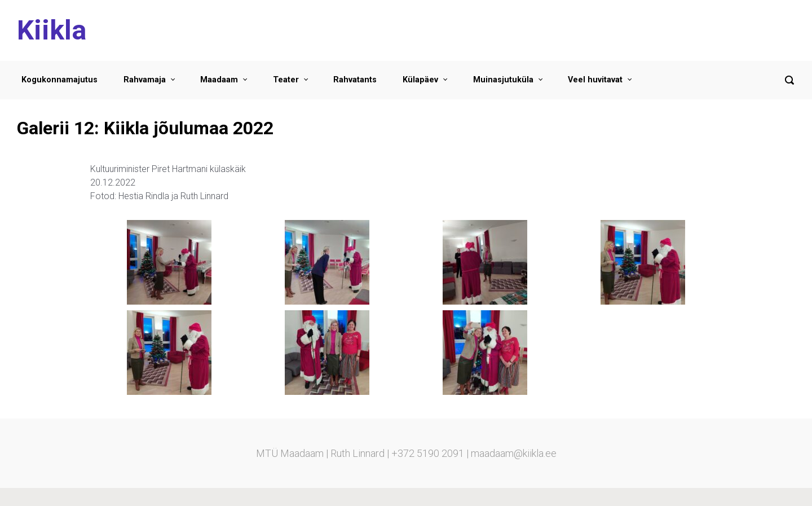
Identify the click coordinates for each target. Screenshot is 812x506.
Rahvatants (355, 80)
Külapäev (420, 80)
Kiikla (52, 30)
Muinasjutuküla (503, 80)
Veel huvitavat (595, 80)
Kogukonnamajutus (59, 80)
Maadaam (219, 80)
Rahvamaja (145, 80)
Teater (286, 80)
